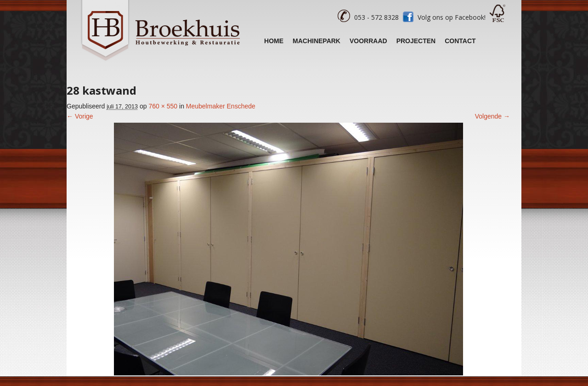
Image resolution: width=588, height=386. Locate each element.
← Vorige (80, 116)
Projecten (416, 41)
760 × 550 (163, 106)
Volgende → (492, 116)
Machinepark (317, 41)
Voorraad (368, 41)
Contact (460, 41)
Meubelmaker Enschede (221, 106)
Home (274, 41)
